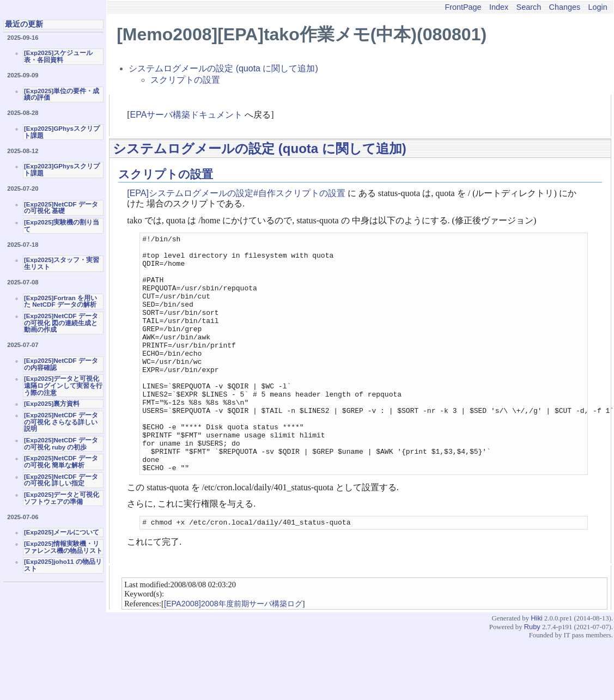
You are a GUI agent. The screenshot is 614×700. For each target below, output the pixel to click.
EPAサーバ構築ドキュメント (187, 115)
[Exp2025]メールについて (62, 532)
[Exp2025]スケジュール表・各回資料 (58, 56)
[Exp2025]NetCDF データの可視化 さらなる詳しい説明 (61, 422)
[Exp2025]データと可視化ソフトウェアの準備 (62, 498)
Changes (565, 7)
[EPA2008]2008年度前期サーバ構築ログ (233, 653)
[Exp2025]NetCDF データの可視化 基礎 (61, 208)
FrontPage (463, 7)
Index (499, 7)
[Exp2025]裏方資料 (52, 404)
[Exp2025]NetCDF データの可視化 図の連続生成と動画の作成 (61, 323)
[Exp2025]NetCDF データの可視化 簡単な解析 (61, 462)
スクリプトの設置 (185, 80)
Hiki (536, 667)
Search (529, 7)
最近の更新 (24, 24)
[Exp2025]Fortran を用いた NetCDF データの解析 (60, 302)
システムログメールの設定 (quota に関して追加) (223, 68)
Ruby (532, 676)
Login (598, 7)
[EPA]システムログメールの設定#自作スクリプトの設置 (236, 193)
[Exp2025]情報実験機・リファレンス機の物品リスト (63, 547)
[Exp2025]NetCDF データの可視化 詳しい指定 (61, 480)
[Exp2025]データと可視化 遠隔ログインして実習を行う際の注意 (63, 385)
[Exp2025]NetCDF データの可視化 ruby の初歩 (61, 444)
